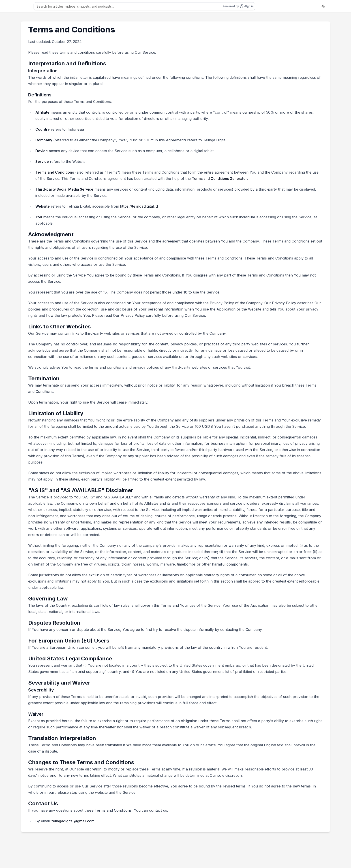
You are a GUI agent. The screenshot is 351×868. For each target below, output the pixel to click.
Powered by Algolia (238, 6)
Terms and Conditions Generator (219, 179)
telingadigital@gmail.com (73, 821)
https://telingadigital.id (139, 206)
